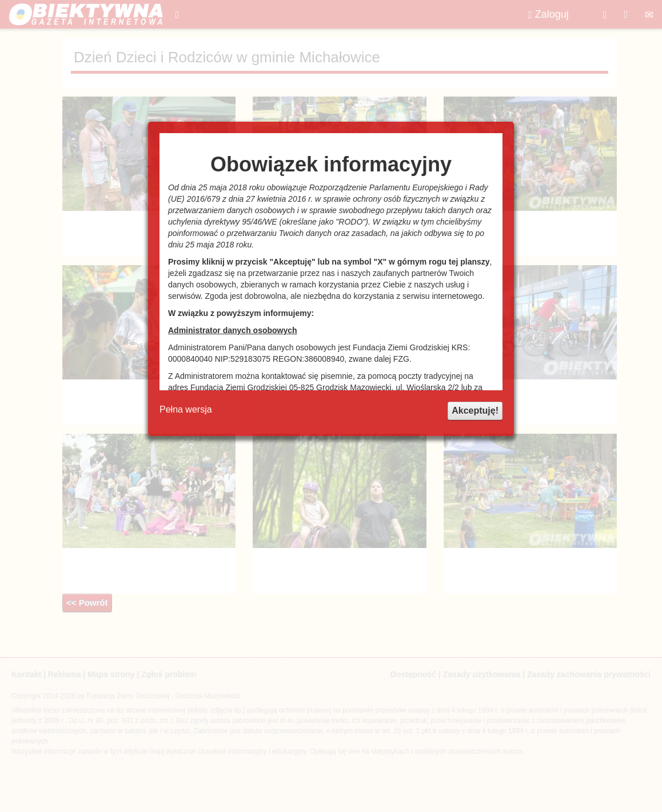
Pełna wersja (186, 409)
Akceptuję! (475, 411)
